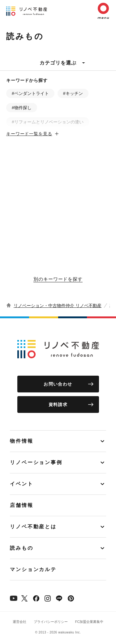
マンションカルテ (33, 569)
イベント (22, 484)
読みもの (22, 548)
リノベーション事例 (36, 462)
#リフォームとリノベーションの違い (48, 122)
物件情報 (22, 441)
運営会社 (19, 622)
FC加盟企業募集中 (89, 622)
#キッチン (73, 93)
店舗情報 (22, 505)
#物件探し (22, 108)
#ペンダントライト (30, 93)
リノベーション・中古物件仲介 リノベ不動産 (58, 306)
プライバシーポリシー (51, 622)
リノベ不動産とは (33, 527)
